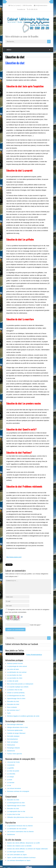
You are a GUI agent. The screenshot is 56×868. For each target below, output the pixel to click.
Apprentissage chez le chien (16, 701)
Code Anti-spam (35, 628)
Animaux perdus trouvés (15, 666)
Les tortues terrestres (14, 791)
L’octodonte (11, 768)
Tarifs (9, 716)
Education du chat (13, 704)
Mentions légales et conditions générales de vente (23, 719)
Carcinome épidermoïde (15, 733)
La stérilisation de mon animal (17, 675)
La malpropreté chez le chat (16, 814)
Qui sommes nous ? (14, 713)
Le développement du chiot (16, 698)
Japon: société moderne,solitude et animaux (21, 860)
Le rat (9, 788)
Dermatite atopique (13, 739)
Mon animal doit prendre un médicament (20, 687)
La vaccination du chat (14, 678)
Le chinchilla (11, 776)
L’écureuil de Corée (13, 765)
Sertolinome (11, 753)
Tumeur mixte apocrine (15, 756)
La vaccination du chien (15, 681)
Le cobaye (11, 779)
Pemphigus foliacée (13, 751)
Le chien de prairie (13, 774)
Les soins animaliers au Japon (17, 857)
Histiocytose (11, 748)
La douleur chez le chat (15, 692)
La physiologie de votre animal (17, 669)
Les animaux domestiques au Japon (19, 863)
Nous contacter (12, 710)
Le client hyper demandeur (16, 854)
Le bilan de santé (13, 684)
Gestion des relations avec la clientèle (19, 849)
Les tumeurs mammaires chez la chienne (20, 834)
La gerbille (11, 771)
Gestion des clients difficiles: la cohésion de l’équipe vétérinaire (27, 851)
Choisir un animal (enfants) (16, 695)
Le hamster (11, 785)
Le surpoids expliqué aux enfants (18, 689)
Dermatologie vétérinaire (15, 727)
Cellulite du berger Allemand (16, 736)
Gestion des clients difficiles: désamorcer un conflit (23, 846)
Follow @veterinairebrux (34, 657)
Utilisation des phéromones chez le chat (20, 820)
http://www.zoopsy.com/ (14, 557)
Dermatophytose (12, 742)
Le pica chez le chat (14, 817)
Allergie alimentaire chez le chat (17, 730)
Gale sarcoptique (13, 745)
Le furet (10, 782)
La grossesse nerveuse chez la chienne (20, 828)
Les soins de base (13, 672)
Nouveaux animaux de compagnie (18, 794)
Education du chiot (13, 707)
